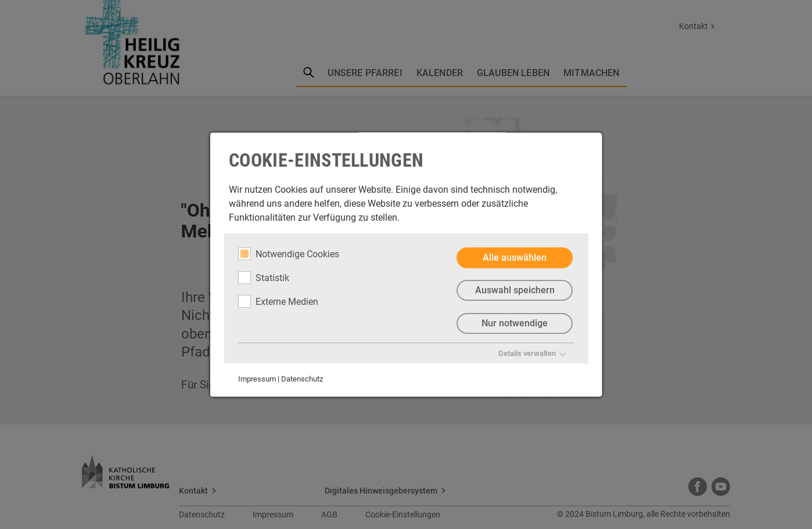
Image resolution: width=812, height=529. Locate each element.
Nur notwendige (515, 324)
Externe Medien (278, 301)
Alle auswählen (515, 258)
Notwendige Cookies (289, 254)
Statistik (264, 278)
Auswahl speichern (514, 291)
